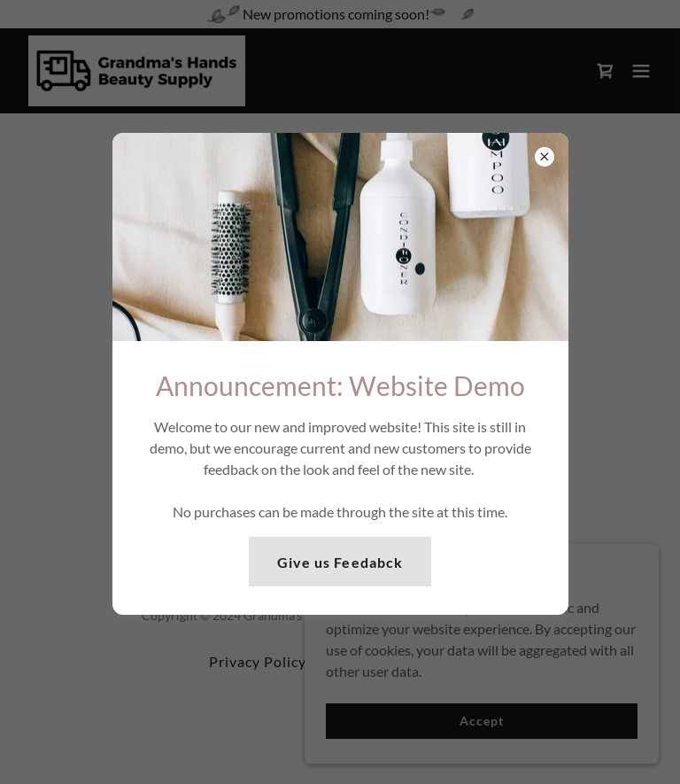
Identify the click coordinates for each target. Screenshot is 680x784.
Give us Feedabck (340, 562)
